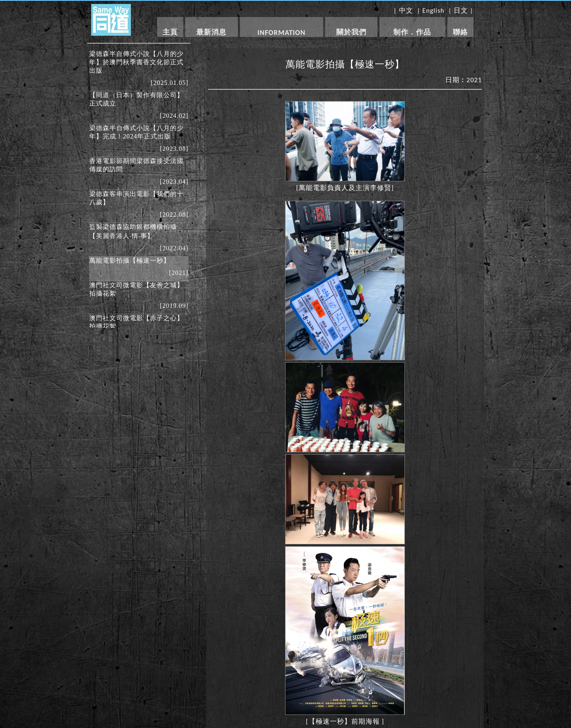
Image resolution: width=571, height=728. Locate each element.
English (433, 11)
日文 (461, 11)
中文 (406, 11)
